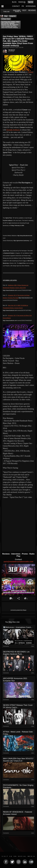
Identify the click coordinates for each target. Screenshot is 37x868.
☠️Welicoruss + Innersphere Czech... (18, 627)
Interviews (16, 554)
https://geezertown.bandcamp (21, 241)
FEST (24, 10)
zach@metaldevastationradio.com (18, 562)
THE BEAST (12, 50)
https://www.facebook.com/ (10, 290)
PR (23, 6)
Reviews (6, 554)
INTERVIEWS (31, 6)
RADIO (21, 2)
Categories (13, 16)
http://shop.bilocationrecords (25, 236)
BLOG (14, 2)
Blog (6, 16)
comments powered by (18, 610)
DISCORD (17, 10)
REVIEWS (32, 10)
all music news (6, 19)
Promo (25, 554)
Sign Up (31, 2)
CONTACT (16, 6)
